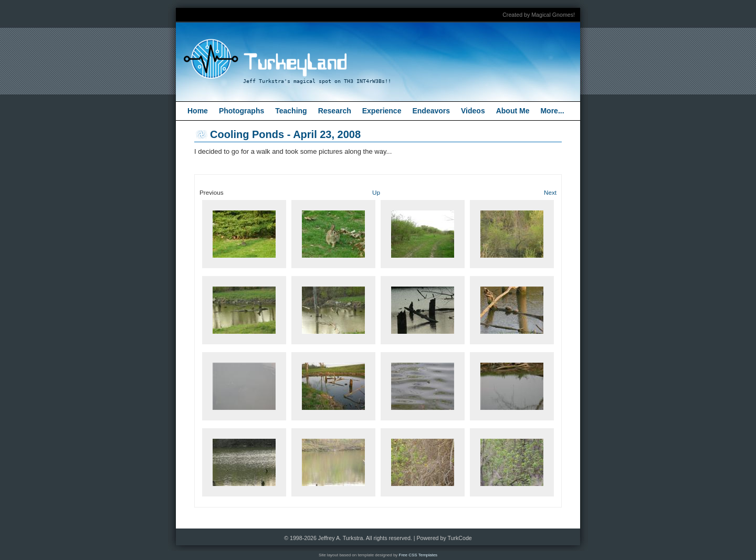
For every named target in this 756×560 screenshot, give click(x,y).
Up (376, 192)
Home (198, 111)
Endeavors (431, 111)
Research (335, 111)
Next (550, 192)
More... (552, 111)
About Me (513, 111)
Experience (382, 111)
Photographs (241, 111)
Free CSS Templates (418, 555)
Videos (473, 111)
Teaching (291, 111)
